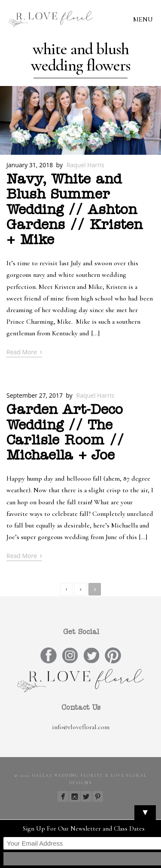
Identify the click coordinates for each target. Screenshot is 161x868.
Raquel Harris (85, 165)
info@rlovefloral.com (81, 727)
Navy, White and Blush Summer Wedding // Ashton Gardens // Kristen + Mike (74, 210)
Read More (24, 351)
